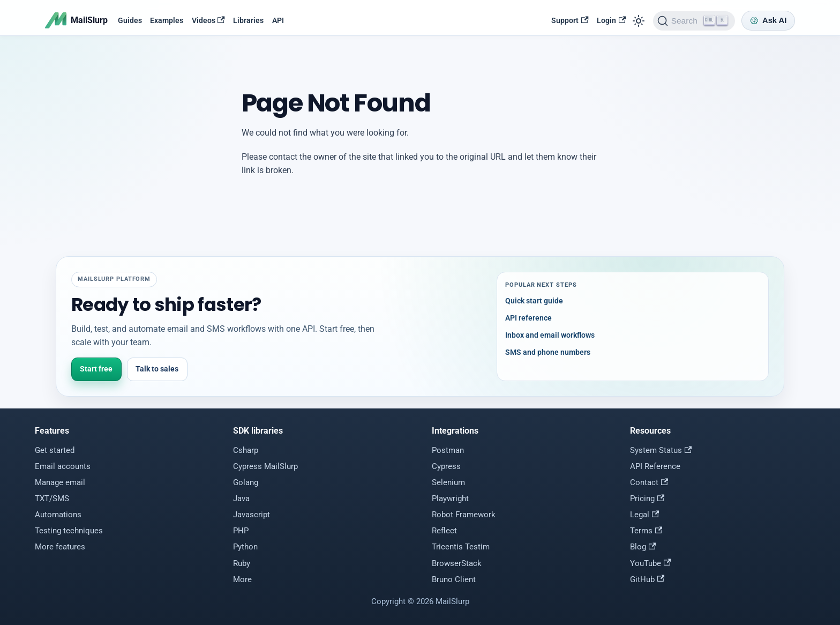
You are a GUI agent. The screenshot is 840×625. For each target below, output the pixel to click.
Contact (649, 482)
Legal (644, 515)
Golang (246, 482)
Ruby (242, 563)
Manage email (60, 482)
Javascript (252, 515)
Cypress (446, 466)
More (242, 579)
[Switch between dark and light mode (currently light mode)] (638, 21)
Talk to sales (157, 369)
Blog (643, 547)
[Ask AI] (768, 21)
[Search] (694, 21)
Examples (167, 20)
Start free (96, 369)
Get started (55, 450)
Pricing (647, 498)
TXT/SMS (52, 498)
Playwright (450, 498)
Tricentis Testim (461, 547)
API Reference (655, 466)
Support (570, 21)
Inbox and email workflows (550, 335)
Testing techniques (69, 531)
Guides (130, 20)
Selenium (448, 482)
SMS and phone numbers (548, 352)
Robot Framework (464, 515)
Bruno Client (454, 579)
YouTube (650, 563)
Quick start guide (534, 301)
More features (60, 547)
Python (245, 547)
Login (611, 21)
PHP (241, 531)
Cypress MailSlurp (265, 466)
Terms (646, 531)
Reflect (444, 531)
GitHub (647, 579)
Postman (448, 450)
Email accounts (63, 466)
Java (241, 498)
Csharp (246, 450)
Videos (208, 21)
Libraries (248, 20)
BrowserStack (457, 563)
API (278, 20)
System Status (661, 450)
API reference (528, 318)
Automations (58, 515)
